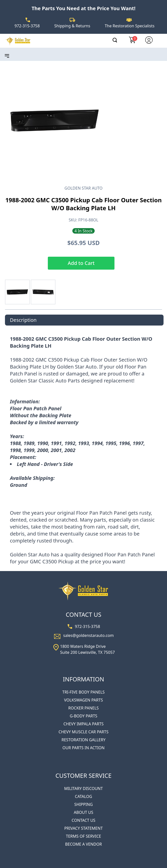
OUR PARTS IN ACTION (83, 748)
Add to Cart (81, 263)
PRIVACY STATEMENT (83, 828)
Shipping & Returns (72, 26)
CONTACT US (83, 820)
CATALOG (83, 796)
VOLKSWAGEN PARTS (84, 700)
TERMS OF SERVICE (83, 836)
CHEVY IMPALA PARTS (83, 724)
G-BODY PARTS (83, 716)
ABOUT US (83, 812)
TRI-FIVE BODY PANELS (84, 692)
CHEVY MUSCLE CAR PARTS (83, 732)
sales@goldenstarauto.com (88, 635)
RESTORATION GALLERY (83, 740)
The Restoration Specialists (130, 26)
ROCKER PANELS (84, 708)
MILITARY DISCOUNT (83, 788)
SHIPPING (84, 804)
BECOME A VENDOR (83, 844)
